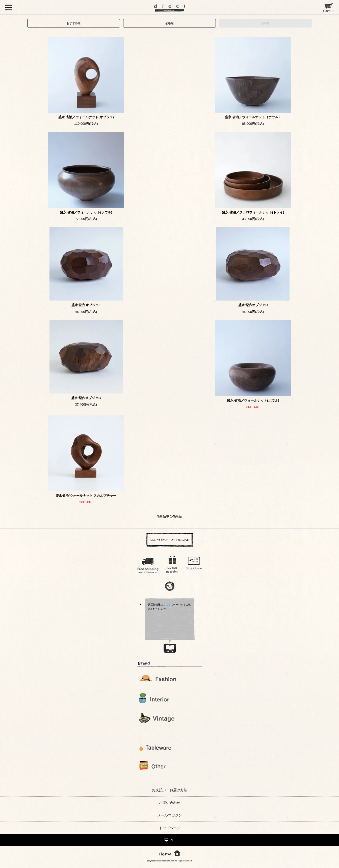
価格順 (169, 23)
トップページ (170, 828)
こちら (167, 604)
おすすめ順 (74, 23)
